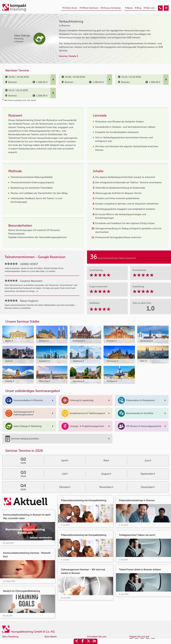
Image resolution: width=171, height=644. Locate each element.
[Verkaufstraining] (160, 8)
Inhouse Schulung (111, 8)
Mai (106, 461)
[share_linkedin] (94, 641)
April (65, 461)
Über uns (149, 8)
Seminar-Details (68, 56)
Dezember (148, 487)
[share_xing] (77, 641)
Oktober (65, 487)
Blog (138, 8)
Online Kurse (70, 8)
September (148, 474)
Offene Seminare (89, 8)
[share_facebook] (83, 641)
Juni (148, 461)
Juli (65, 474)
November (106, 487)
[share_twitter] (88, 641)
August (106, 474)
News (129, 8)
